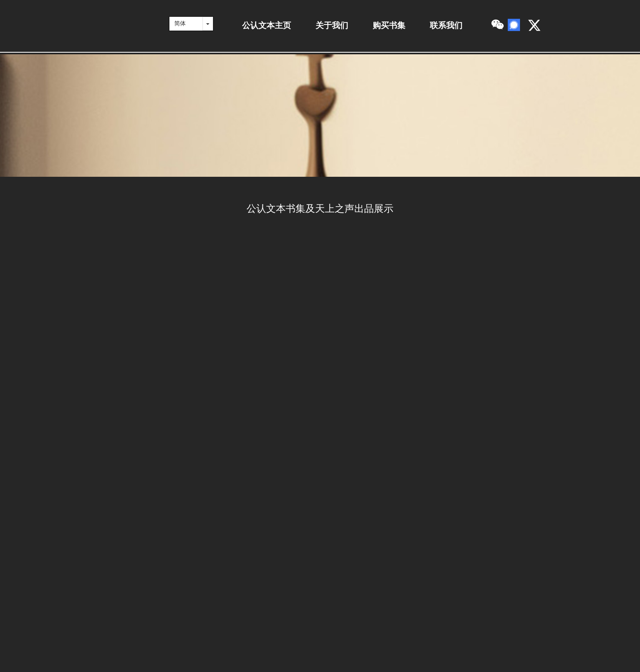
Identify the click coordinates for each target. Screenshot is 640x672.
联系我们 (446, 25)
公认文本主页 (267, 25)
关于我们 (332, 25)
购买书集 (389, 25)
